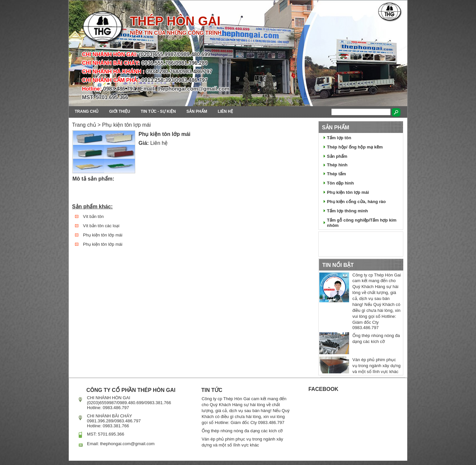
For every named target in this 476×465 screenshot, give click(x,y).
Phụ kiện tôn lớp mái (103, 235)
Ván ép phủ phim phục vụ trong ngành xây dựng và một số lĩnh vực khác (377, 366)
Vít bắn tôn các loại (101, 226)
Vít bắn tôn (93, 216)
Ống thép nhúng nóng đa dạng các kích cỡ (242, 431)
